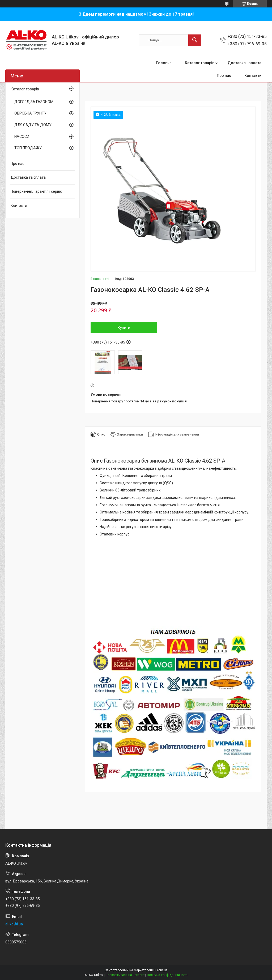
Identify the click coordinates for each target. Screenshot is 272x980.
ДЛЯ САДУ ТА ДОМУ (33, 125)
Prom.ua (161, 970)
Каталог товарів (200, 63)
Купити (124, 328)
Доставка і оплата (245, 63)
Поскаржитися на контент (125, 975)
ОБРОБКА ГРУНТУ (30, 113)
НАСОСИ (22, 137)
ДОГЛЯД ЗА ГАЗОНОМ (34, 102)
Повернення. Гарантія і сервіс (36, 191)
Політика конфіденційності (167, 975)
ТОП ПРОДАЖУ (28, 148)
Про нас (224, 76)
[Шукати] (195, 40)
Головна (164, 63)
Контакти (253, 76)
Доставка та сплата (28, 177)
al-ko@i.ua (14, 924)
